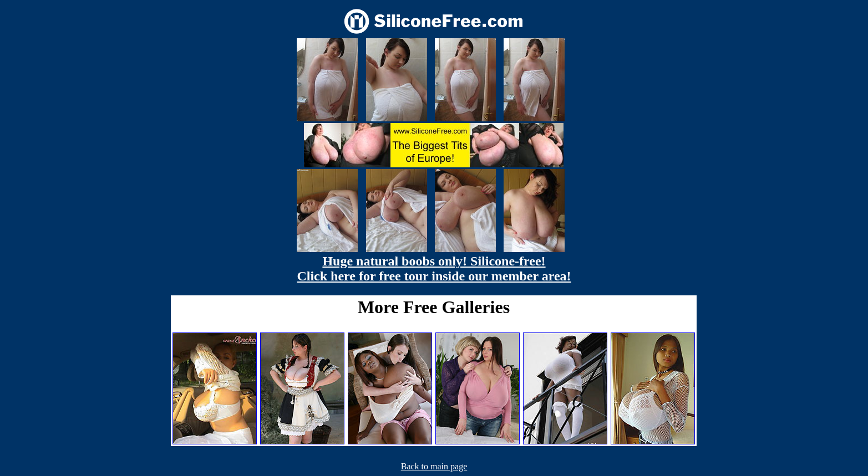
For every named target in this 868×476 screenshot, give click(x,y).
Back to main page (434, 466)
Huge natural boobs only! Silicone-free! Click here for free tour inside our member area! (434, 268)
